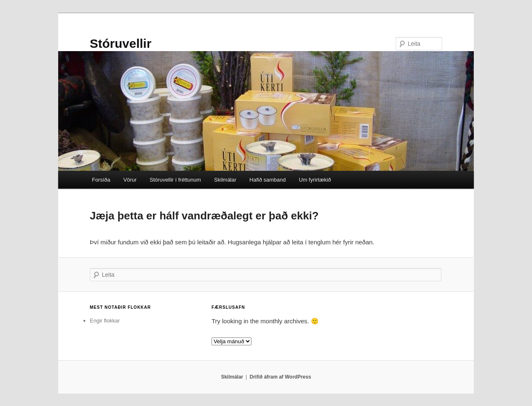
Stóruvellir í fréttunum (175, 180)
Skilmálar (225, 180)
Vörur (130, 180)
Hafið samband (267, 180)
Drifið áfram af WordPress (281, 377)
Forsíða (101, 180)
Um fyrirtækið (315, 180)
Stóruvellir (121, 43)
